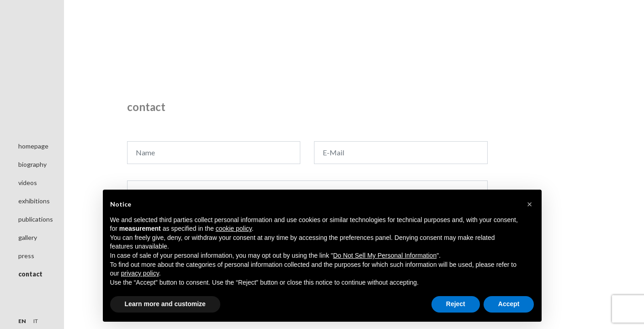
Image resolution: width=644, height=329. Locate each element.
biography (32, 164)
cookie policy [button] (234, 228)
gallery (28, 237)
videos (28, 183)
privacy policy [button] (140, 273)
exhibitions (34, 201)
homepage (33, 146)
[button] (530, 204)
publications (36, 219)
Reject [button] (456, 304)
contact (30, 274)
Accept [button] (509, 304)
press (26, 256)
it (36, 321)
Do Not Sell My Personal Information (385, 255)
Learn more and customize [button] (165, 304)
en (22, 321)
